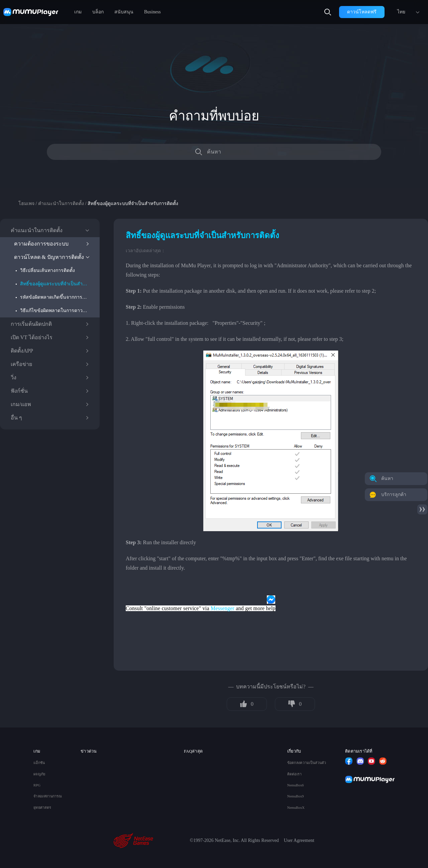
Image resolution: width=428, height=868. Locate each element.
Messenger (223, 608)
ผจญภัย (39, 774)
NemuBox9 (296, 796)
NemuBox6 (296, 785)
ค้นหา (214, 152)
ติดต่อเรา (294, 774)
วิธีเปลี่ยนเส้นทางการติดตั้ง (47, 270)
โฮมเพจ (26, 204)
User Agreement (299, 840)
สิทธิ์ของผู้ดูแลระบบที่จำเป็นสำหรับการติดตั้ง (55, 284)
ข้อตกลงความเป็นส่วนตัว (307, 763)
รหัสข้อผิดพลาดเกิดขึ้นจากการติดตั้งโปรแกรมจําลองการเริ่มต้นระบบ (55, 297)
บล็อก (98, 12)
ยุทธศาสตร (42, 808)
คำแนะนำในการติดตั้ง (61, 204)
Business (152, 12)
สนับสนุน (124, 12)
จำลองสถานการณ (48, 796)
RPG (37, 785)
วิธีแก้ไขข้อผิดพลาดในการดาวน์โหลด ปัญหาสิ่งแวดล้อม (55, 311)
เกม (78, 12)
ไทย (401, 12)
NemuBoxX (296, 808)
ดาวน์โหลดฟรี (362, 12)
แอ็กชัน (39, 763)
